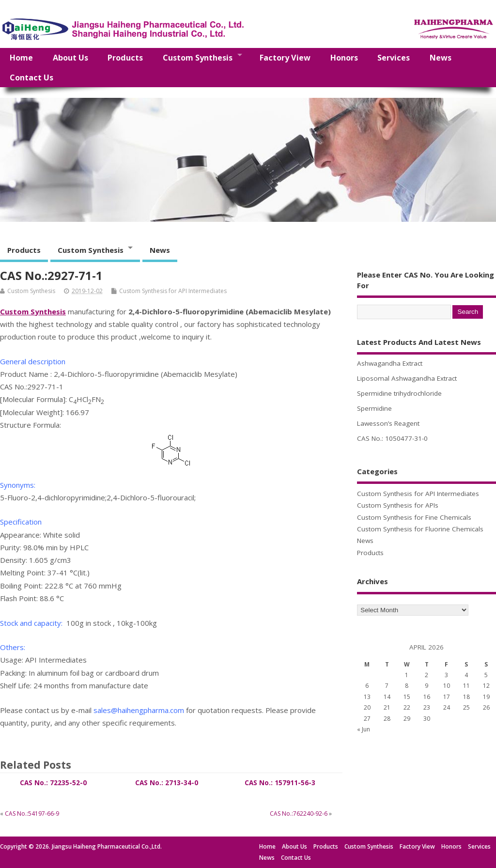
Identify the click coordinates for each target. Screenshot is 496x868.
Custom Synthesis (198, 58)
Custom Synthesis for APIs (398, 505)
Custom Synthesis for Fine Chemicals (414, 517)
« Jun (364, 729)
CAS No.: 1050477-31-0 (392, 438)
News (441, 58)
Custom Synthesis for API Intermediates (173, 291)
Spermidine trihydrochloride (399, 393)
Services (394, 58)
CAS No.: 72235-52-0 (53, 783)
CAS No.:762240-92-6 (299, 814)
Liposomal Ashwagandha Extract (407, 378)
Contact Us (31, 77)
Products (125, 58)
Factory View (285, 58)
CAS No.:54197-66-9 (32, 814)
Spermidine (374, 408)
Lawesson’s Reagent (388, 423)
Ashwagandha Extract (390, 363)
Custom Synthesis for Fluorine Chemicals (420, 529)
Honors (344, 58)
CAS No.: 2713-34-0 (167, 783)
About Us (70, 58)
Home (21, 58)
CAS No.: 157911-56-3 (280, 783)
